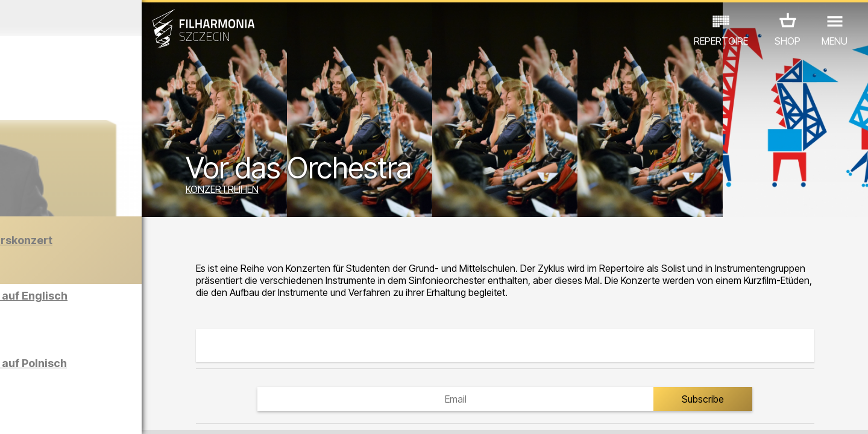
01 (13, 414)
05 (83, 414)
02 (30, 414)
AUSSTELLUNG (158, 364)
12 (206, 414)
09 (154, 414)
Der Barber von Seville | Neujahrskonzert (134, 258)
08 (136, 414)
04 (66, 414)
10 (171, 414)
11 (189, 414)
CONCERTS (55, 364)
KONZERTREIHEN (300, 192)
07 (118, 414)
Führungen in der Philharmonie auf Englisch (141, 307)
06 (101, 414)
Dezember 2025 (113, 18)
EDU (103, 364)
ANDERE (110, 381)
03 (49, 414)
